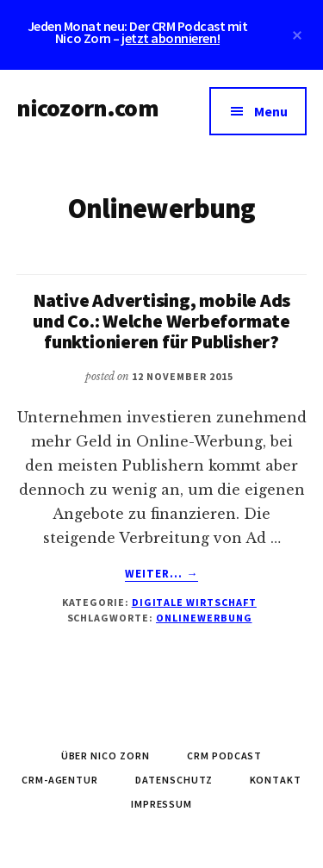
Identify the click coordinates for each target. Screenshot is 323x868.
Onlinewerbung (204, 618)
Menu (271, 111)
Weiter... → (161, 574)
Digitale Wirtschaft (194, 602)
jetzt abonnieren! (171, 38)
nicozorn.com (87, 108)
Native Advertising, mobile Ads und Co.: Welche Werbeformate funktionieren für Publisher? (161, 321)
